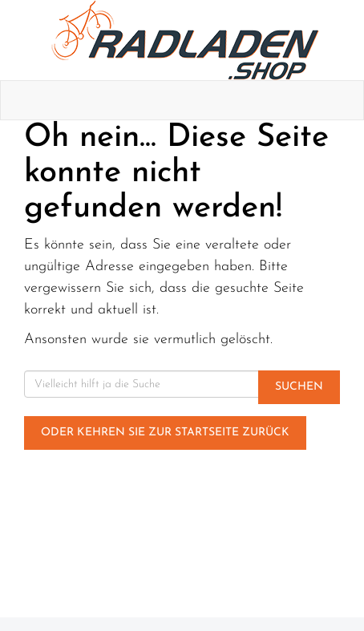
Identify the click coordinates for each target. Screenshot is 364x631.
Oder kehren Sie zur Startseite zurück (165, 433)
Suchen (299, 387)
